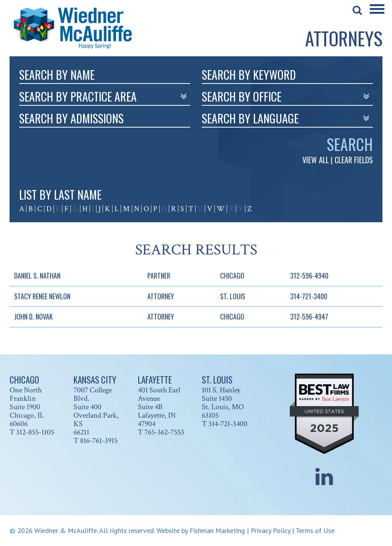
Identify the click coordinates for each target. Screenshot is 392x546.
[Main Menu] (377, 14)
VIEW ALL (316, 160)
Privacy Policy (270, 530)
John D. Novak (33, 316)
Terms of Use (315, 530)
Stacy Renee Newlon (42, 296)
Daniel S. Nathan (37, 275)
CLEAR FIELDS (354, 160)
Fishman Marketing (217, 530)
